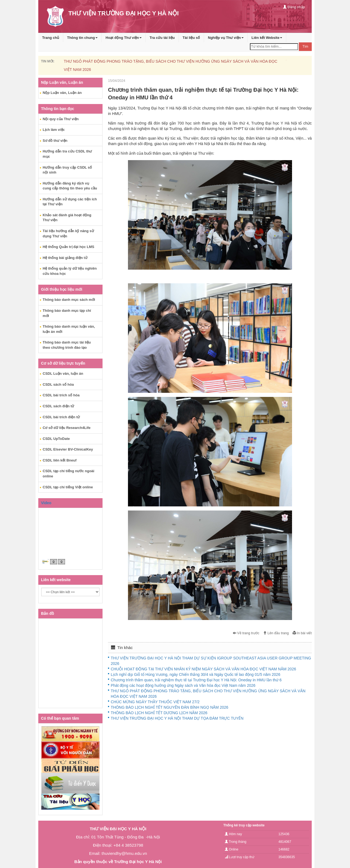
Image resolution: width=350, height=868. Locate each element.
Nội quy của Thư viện (61, 119)
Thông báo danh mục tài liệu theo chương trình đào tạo (67, 345)
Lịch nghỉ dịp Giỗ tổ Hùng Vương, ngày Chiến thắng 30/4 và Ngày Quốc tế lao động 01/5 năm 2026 (196, 674)
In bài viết (302, 633)
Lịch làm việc (54, 130)
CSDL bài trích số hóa (61, 395)
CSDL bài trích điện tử (61, 417)
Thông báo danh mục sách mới (69, 300)
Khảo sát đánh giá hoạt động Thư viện (67, 218)
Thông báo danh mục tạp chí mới (67, 313)
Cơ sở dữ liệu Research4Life (67, 428)
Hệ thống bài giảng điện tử (65, 258)
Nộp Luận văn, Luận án (62, 93)
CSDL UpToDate (56, 439)
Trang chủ (51, 38)
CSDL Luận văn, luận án (63, 374)
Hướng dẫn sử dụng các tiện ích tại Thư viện (70, 202)
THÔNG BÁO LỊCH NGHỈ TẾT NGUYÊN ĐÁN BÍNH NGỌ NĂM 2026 (170, 707)
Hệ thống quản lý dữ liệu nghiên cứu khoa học (70, 271)
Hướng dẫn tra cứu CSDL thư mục (67, 154)
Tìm (305, 47)
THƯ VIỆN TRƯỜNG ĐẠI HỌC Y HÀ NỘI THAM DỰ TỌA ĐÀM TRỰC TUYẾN (177, 718)
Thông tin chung (82, 38)
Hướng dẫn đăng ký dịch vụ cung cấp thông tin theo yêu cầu (70, 186)
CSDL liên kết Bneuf (60, 460)
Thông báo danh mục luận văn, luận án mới (69, 329)
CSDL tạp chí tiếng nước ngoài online (68, 474)
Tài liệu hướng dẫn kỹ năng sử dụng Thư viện (68, 233)
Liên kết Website (267, 38)
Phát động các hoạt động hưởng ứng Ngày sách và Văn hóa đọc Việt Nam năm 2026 (183, 685)
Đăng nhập (294, 7)
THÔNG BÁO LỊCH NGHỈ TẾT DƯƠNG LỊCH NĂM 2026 (159, 713)
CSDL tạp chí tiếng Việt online (68, 487)
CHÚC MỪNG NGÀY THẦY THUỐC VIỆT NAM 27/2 (155, 702)
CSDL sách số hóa (58, 384)
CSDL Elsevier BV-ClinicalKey (68, 449)
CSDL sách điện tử (58, 406)
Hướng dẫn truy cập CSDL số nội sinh (67, 170)
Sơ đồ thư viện (55, 141)
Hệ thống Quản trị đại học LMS (68, 247)
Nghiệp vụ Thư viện (226, 38)
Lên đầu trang (276, 633)
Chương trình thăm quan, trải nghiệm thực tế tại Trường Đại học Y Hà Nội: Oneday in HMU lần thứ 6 (196, 680)
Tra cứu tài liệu (162, 38)
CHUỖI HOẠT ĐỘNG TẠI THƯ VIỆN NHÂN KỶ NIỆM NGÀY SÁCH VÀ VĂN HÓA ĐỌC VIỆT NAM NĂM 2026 (203, 669)
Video (46, 503)
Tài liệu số (191, 38)
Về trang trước (246, 633)
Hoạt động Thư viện (124, 38)
